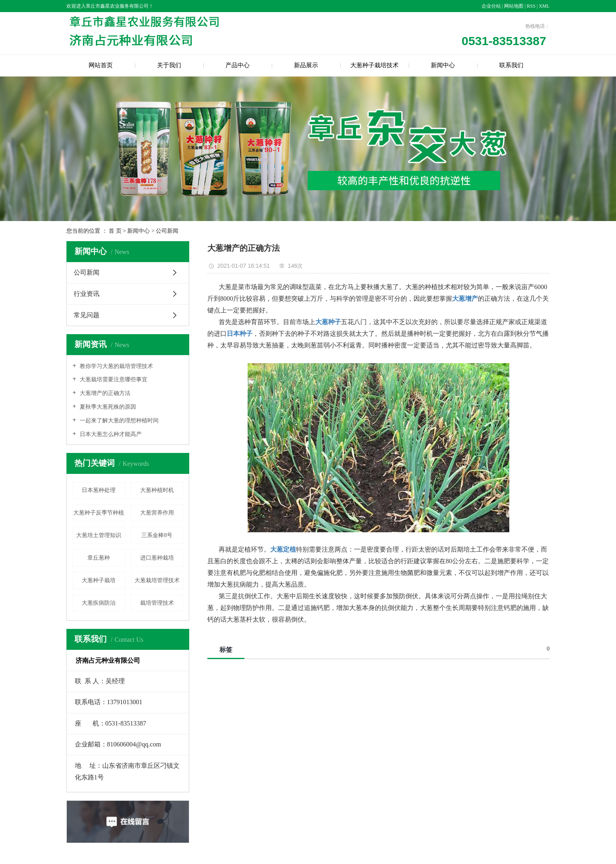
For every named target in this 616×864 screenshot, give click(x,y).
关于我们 (169, 65)
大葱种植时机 (157, 490)
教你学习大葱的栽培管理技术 (116, 366)
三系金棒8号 (157, 535)
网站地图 (514, 6)
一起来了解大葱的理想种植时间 (118, 421)
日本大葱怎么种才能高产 (110, 434)
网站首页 (101, 65)
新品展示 (306, 65)
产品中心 (238, 65)
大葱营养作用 (157, 513)
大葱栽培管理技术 (157, 580)
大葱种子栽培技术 (374, 65)
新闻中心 (443, 65)
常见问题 (87, 315)
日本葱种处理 (99, 490)
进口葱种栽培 (157, 558)
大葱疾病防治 (99, 603)
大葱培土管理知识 (99, 535)
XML (544, 6)
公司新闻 (167, 231)
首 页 (115, 231)
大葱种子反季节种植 (99, 513)
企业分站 (491, 6)
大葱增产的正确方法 (104, 393)
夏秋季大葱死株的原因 (107, 407)
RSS (531, 6)
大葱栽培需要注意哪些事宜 (113, 379)
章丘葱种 (99, 558)
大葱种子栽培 (99, 580)
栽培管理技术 (157, 603)
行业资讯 (87, 294)
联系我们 (511, 65)
